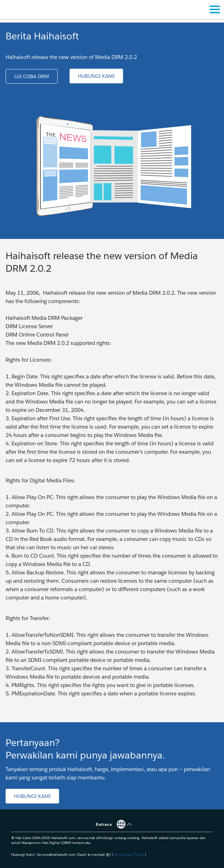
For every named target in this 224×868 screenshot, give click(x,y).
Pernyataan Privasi (129, 855)
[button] (32, 76)
